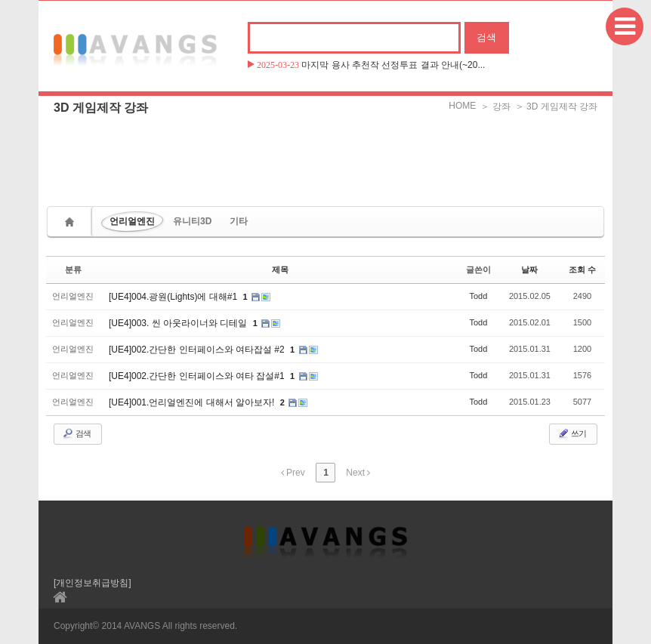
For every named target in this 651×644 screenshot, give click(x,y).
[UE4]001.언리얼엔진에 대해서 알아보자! (193, 402)
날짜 (529, 270)
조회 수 (582, 270)
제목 (280, 270)
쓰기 (572, 433)
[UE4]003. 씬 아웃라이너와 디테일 (179, 323)
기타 (239, 221)
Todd (478, 296)
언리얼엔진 (132, 221)
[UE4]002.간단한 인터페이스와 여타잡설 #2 (198, 350)
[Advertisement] (325, 155)
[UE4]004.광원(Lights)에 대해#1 (174, 297)
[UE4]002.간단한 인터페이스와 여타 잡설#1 (198, 376)
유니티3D (192, 221)
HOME (462, 106)
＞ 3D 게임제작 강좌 (556, 106)
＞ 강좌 (495, 106)
